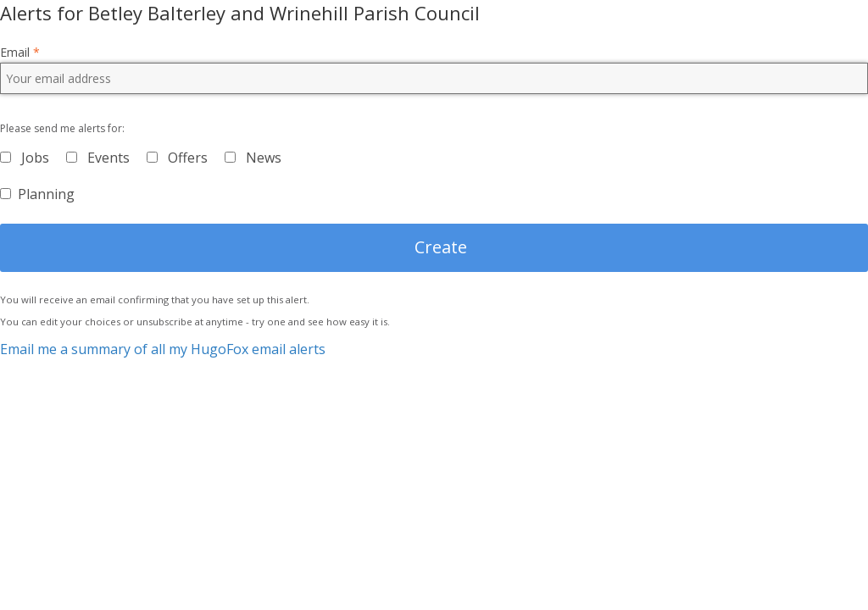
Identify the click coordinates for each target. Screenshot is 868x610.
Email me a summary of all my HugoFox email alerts (163, 349)
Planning (46, 194)
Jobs (35, 158)
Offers (188, 158)
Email (20, 53)
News (264, 158)
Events (108, 158)
